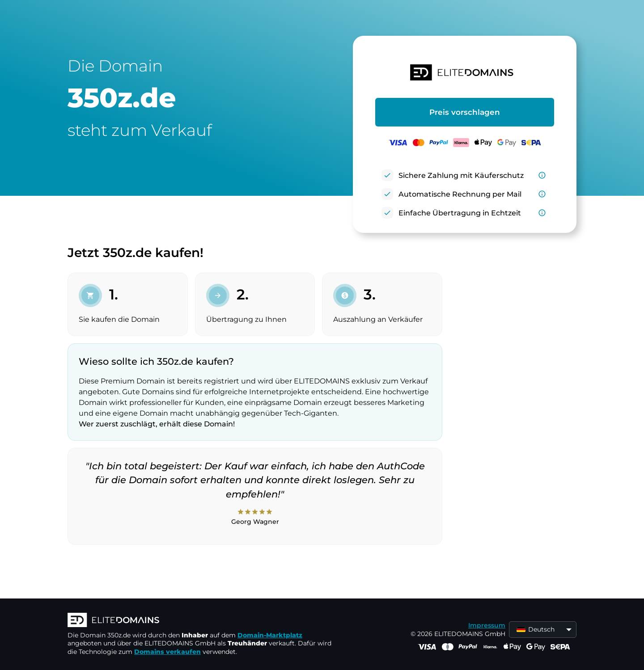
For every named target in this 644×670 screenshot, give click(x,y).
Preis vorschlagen (465, 112)
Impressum (487, 625)
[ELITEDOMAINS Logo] (202, 621)
